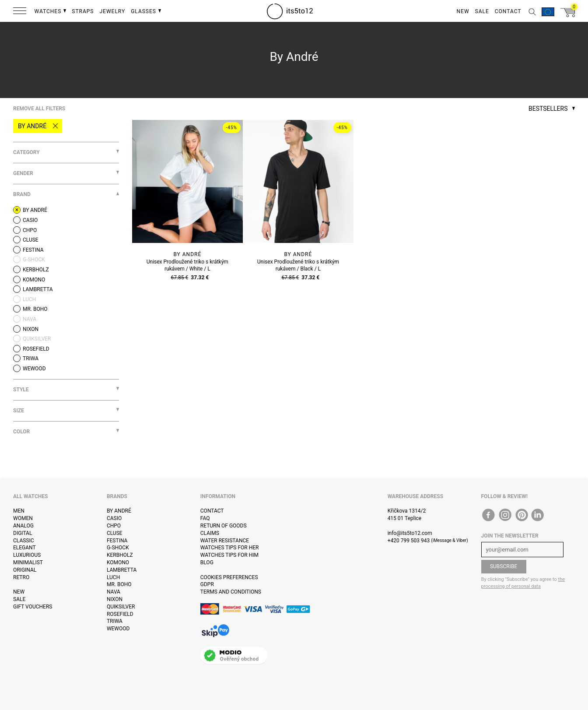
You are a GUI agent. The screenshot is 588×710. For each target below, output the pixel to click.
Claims (210, 533)
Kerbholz (120, 555)
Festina (117, 541)
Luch (113, 577)
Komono (118, 562)
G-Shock (118, 548)
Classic (24, 541)
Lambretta (122, 570)
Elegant (24, 548)
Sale (19, 599)
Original (25, 570)
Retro (21, 577)
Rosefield (120, 614)
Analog (23, 526)
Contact (212, 511)
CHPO (114, 526)
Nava (114, 592)
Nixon (115, 599)
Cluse (115, 533)
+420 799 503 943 (409, 541)
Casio (114, 518)
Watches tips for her (230, 548)
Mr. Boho (119, 584)
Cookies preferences (229, 577)
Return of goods (224, 526)
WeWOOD (118, 629)
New (19, 592)
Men (19, 511)
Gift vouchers (33, 607)
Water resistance (225, 541)
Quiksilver (121, 607)
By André (32, 126)
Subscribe (504, 566)
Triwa (115, 621)
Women (23, 518)
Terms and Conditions (231, 592)
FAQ (205, 518)
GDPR (207, 584)
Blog (207, 562)
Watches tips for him (229, 555)
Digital (23, 533)
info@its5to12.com (410, 533)
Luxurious (27, 555)
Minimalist (28, 562)
